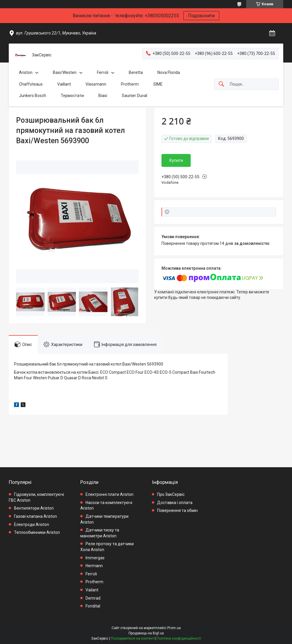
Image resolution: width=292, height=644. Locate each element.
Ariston (26, 72)
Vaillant (64, 84)
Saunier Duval (134, 96)
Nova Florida (169, 72)
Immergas (95, 558)
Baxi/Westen (65, 72)
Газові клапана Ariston (35, 516)
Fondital (93, 606)
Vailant (92, 590)
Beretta (136, 72)
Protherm (130, 84)
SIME (158, 84)
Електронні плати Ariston (109, 494)
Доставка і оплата (175, 503)
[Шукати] (221, 84)
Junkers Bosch (33, 96)
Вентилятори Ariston (34, 508)
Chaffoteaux (31, 84)
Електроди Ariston (32, 524)
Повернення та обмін (177, 510)
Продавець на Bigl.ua (146, 633)
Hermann (94, 566)
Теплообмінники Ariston (37, 532)
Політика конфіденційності (179, 638)
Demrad (93, 598)
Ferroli (103, 72)
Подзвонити (201, 16)
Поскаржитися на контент (132, 638)
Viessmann (96, 84)
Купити (176, 160)
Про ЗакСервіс (171, 494)
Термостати (72, 96)
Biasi (103, 96)
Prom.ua (174, 628)
